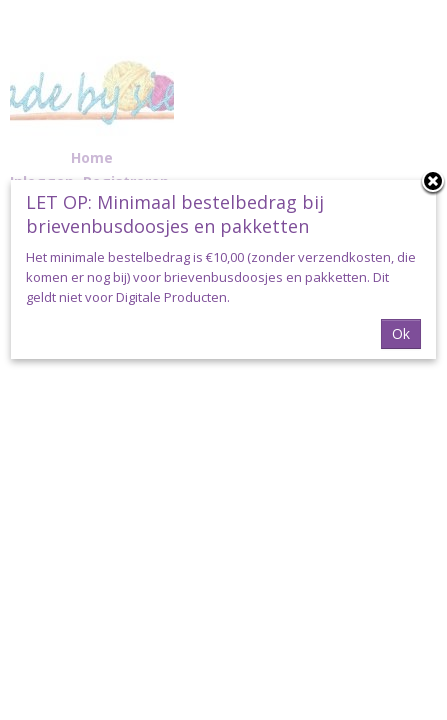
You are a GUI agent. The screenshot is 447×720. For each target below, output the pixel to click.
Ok (401, 333)
